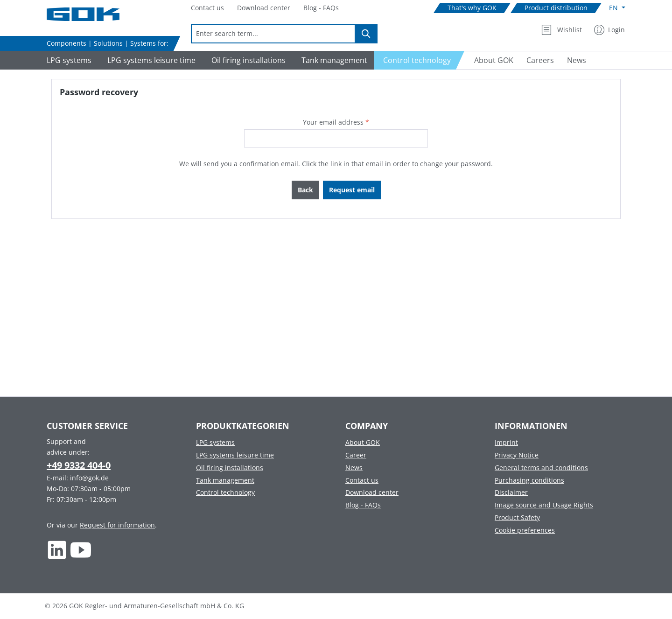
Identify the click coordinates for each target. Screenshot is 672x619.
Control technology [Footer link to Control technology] (225, 492)
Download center (372, 492)
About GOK (363, 442)
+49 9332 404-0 (79, 465)
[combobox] (273, 34)
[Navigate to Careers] (540, 60)
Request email (352, 190)
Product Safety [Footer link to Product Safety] (517, 517)
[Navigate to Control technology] (419, 60)
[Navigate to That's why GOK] (472, 8)
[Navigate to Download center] (264, 8)
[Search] (366, 34)
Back (305, 190)
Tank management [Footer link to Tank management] (225, 480)
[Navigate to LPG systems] (68, 60)
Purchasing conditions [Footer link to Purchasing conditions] (529, 480)
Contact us (362, 480)
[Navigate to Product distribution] (556, 8)
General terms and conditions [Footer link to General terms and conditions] (541, 468)
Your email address (336, 122)
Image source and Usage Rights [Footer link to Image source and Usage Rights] (544, 505)
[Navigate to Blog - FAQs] (321, 8)
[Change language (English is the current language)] (617, 8)
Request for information (117, 525)
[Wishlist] (562, 30)
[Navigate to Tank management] (333, 60)
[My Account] (609, 30)
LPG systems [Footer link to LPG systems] (215, 442)
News (354, 468)
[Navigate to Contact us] (207, 8)
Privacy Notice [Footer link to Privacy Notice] (517, 455)
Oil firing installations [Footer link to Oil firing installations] (230, 468)
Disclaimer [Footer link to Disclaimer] (511, 492)
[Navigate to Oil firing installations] (247, 60)
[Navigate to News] (577, 60)
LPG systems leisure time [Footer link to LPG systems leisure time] (235, 455)
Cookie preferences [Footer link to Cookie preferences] (525, 530)
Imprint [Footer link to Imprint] (506, 442)
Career (356, 455)
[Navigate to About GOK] (490, 60)
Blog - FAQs (363, 505)
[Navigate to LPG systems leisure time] (150, 60)
